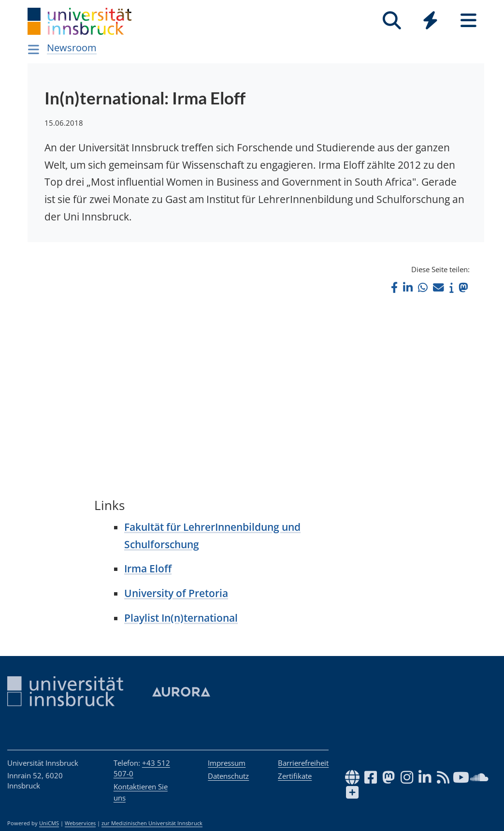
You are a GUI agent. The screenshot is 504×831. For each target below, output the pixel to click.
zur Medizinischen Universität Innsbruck (152, 823)
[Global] (430, 22)
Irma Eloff (148, 569)
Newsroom (72, 48)
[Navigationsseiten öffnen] (34, 49)
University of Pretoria (176, 593)
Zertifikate (295, 776)
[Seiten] (468, 21)
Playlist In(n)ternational (181, 618)
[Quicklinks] (430, 21)
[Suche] (392, 21)
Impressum (227, 763)
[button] (394, 287)
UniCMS (49, 823)
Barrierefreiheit (303, 763)
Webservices (80, 823)
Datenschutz (228, 776)
